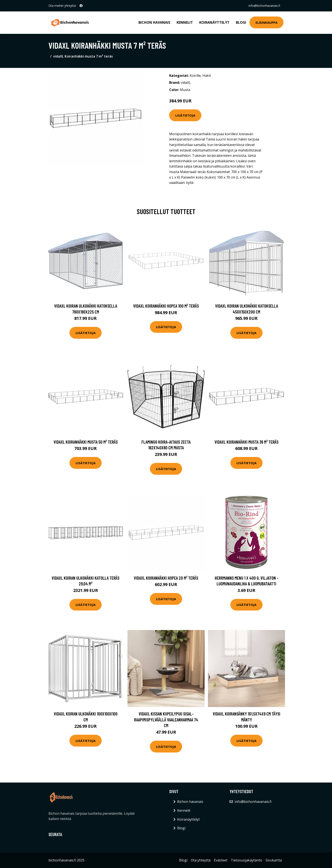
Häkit (207, 76)
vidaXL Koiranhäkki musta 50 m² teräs (86, 442)
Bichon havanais (154, 22)
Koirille (195, 76)
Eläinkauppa (266, 22)
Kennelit (185, 22)
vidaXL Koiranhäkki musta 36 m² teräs (246, 442)
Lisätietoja (185, 115)
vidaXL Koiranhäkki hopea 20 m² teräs (166, 578)
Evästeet (221, 860)
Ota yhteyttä (201, 860)
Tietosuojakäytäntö (246, 860)
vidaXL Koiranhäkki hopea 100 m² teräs (166, 306)
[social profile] (81, 6)
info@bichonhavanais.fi (264, 6)
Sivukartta (274, 860)
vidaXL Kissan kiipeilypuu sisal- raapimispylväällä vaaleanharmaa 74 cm (166, 719)
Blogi (241, 22)
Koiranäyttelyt (214, 22)
